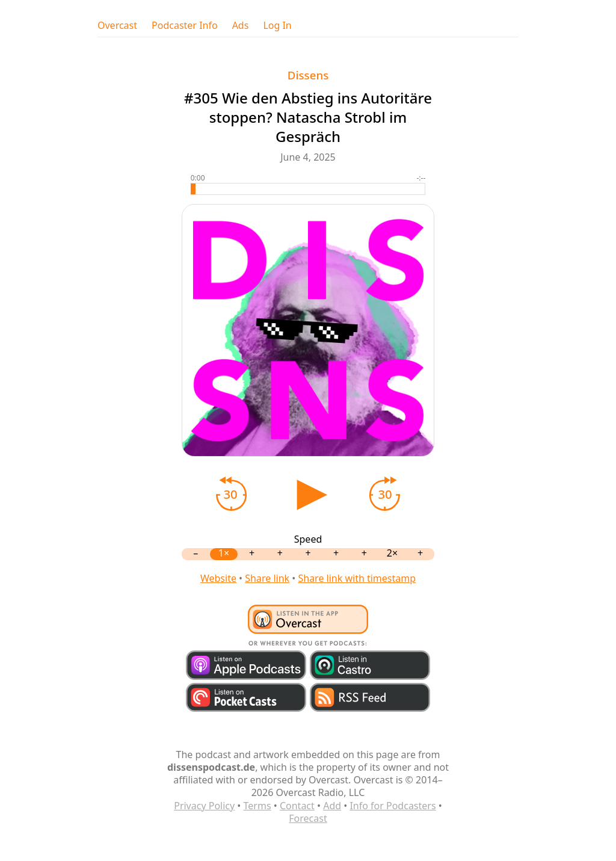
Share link (267, 578)
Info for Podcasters (393, 806)
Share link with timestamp (357, 578)
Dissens (308, 75)
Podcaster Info (185, 26)
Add (332, 806)
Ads (241, 26)
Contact (297, 806)
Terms (257, 806)
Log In (277, 26)
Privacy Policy (204, 806)
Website (218, 578)
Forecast (308, 818)
